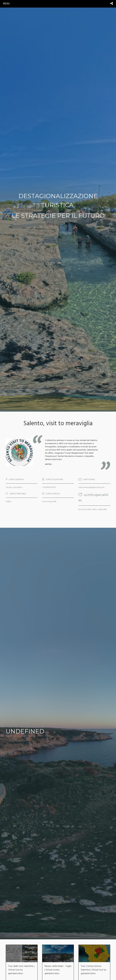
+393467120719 (49, 487)
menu (6, 4)
